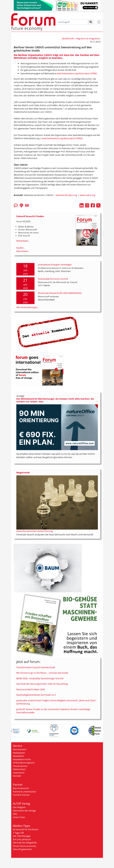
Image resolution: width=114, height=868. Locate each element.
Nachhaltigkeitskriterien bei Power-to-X (36, 695)
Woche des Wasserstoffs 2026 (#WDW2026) (60, 293)
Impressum (19, 773)
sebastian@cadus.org (66, 195)
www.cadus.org (87, 195)
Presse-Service (20, 766)
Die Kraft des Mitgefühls (25, 843)
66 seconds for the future (26, 829)
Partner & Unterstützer (24, 792)
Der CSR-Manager (22, 836)
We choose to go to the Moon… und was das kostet (42, 673)
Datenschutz (19, 769)
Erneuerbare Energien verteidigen (55, 265)
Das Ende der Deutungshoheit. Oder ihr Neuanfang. (42, 684)
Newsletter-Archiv (22, 759)
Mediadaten (19, 753)
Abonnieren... (23, 251)
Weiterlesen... (23, 241)
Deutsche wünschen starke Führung (34, 531)
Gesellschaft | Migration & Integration (81, 38)
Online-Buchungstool (24, 763)
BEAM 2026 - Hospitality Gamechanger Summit (40, 678)
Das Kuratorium (21, 788)
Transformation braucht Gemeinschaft (36, 667)
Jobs (15, 814)
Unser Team (19, 817)
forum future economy (24, 846)
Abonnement (20, 749)
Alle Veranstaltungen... (28, 307)
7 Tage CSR (18, 833)
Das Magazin (19, 807)
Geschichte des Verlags (24, 811)
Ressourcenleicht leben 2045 (31, 689)
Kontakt (17, 776)
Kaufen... (21, 248)
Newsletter (18, 756)
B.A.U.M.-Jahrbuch (22, 839)
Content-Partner (21, 795)
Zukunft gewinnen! (22, 849)
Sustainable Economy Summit (53, 279)
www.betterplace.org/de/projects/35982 (77, 73)
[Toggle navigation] (99, 22)
